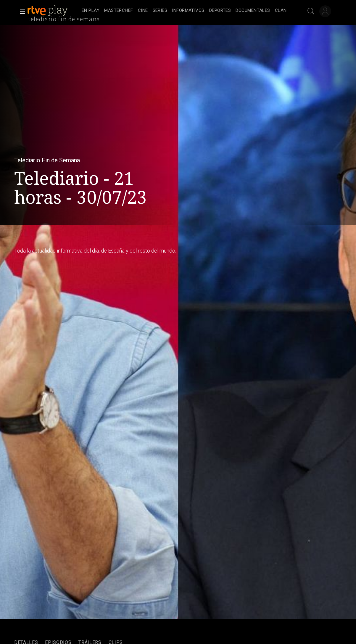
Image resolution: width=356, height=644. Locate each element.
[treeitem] (91, 11)
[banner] (53, 11)
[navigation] (185, 11)
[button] (21, 11)
